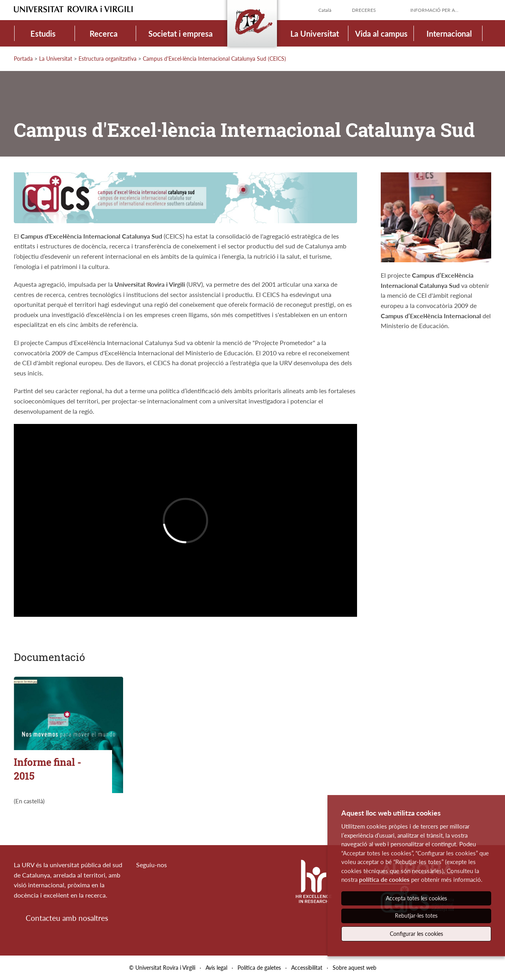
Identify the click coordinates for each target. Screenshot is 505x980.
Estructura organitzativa (108, 59)
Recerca (104, 34)
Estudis (43, 34)
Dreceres (364, 10)
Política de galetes (259, 968)
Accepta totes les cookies (416, 898)
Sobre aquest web (354, 968)
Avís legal (216, 968)
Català (325, 10)
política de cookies (384, 879)
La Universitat (315, 34)
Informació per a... (434, 10)
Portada (23, 59)
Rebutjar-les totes (416, 916)
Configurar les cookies (416, 934)
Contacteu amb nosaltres (67, 918)
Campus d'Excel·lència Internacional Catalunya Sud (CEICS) (214, 59)
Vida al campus (381, 34)
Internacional (449, 34)
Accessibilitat (307, 968)
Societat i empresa (180, 34)
